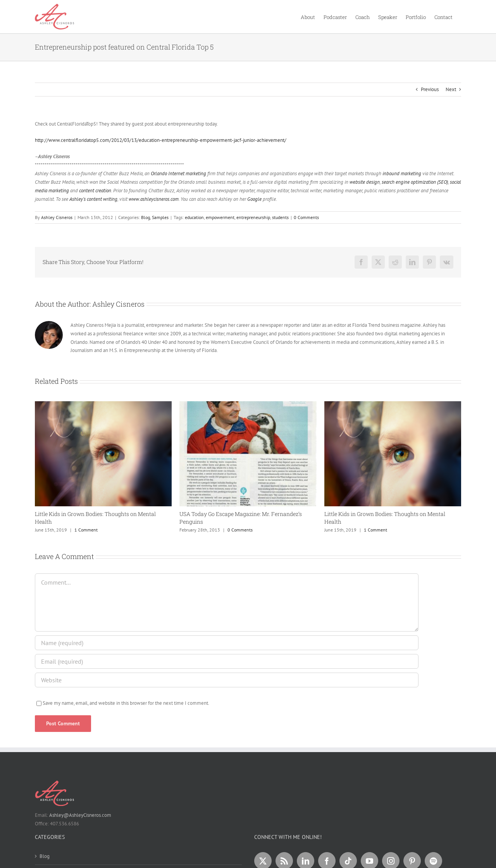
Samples (160, 217)
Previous (430, 89)
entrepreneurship (253, 217)
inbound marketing (402, 173)
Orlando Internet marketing (178, 173)
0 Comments (306, 217)
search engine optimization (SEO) (415, 182)
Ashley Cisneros (57, 217)
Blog (146, 217)
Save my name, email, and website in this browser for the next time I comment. (126, 703)
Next (451, 89)
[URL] (227, 680)
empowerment (220, 217)
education (194, 217)
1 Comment (86, 530)
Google (254, 199)
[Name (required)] (227, 643)
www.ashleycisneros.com (154, 199)
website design (365, 182)
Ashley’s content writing (93, 199)
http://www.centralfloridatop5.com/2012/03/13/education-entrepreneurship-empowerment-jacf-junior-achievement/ (161, 140)
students (280, 217)
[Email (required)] (227, 661)
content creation (95, 191)
